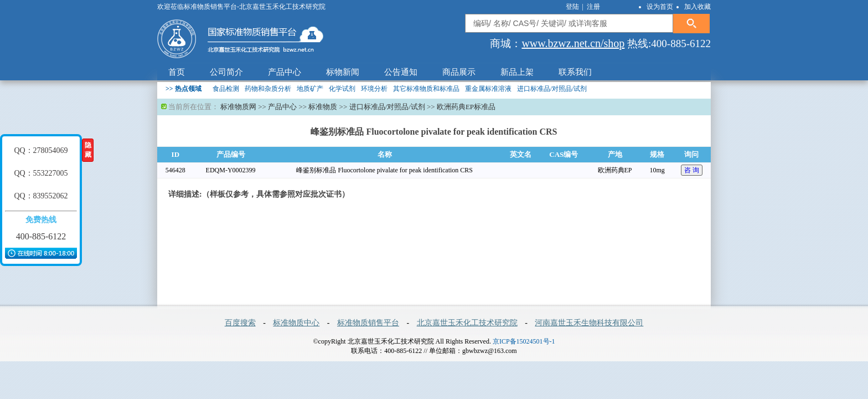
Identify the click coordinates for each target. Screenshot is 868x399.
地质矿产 (310, 89)
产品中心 (285, 72)
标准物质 (323, 107)
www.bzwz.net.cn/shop (573, 43)
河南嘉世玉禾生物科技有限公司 (589, 323)
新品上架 (517, 72)
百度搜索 (240, 323)
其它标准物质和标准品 (426, 89)
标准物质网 (238, 107)
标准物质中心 (296, 323)
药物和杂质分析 (268, 89)
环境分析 (374, 89)
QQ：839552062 (41, 196)
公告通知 (401, 72)
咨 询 (692, 170)
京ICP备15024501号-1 (524, 341)
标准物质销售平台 (368, 323)
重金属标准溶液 (488, 89)
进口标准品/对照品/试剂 (552, 89)
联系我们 (575, 72)
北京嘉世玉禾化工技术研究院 (467, 323)
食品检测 (226, 89)
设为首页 (660, 7)
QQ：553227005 (41, 173)
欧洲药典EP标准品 (466, 107)
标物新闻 (343, 72)
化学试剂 (342, 89)
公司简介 (226, 72)
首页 (177, 72)
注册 (593, 7)
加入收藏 (697, 7)
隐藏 (88, 150)
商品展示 (459, 72)
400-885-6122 (41, 236)
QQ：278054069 (41, 150)
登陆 (573, 7)
